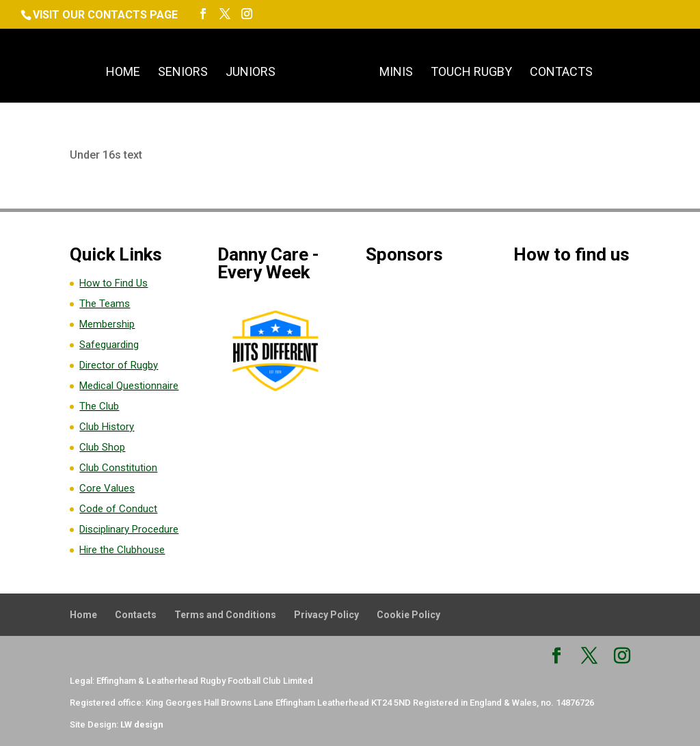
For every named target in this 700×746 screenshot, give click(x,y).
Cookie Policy (408, 615)
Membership (107, 324)
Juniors (251, 73)
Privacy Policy (326, 615)
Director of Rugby (119, 365)
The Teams (105, 304)
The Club (99, 406)
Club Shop (102, 447)
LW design (142, 724)
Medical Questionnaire (129, 386)
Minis (396, 73)
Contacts (561, 73)
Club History (107, 427)
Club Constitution (118, 468)
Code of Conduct (118, 509)
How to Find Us (113, 283)
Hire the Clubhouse (122, 550)
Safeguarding (109, 345)
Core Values (107, 488)
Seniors (183, 73)
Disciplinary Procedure (129, 529)
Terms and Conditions (225, 615)
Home (123, 73)
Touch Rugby (471, 73)
